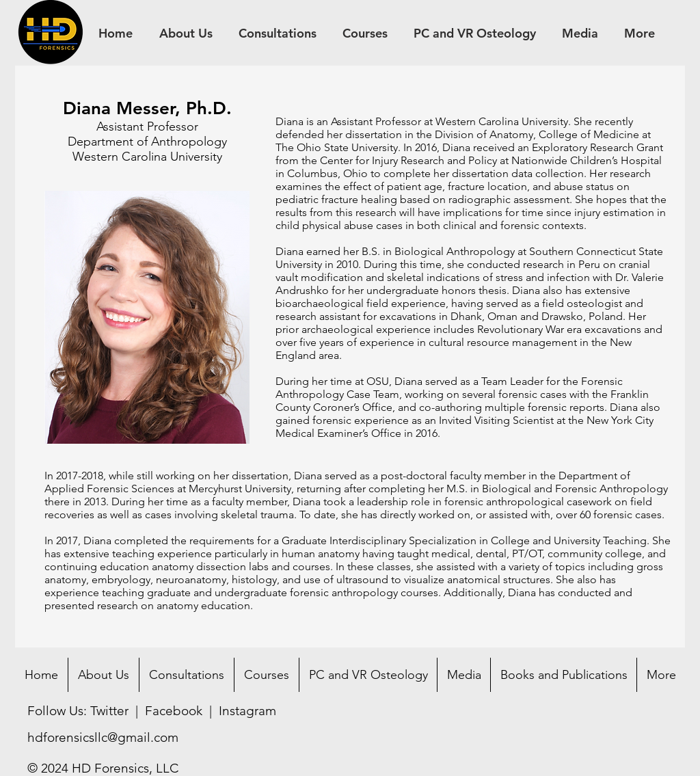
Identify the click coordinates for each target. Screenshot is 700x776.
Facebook (174, 711)
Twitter (109, 711)
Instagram (247, 711)
